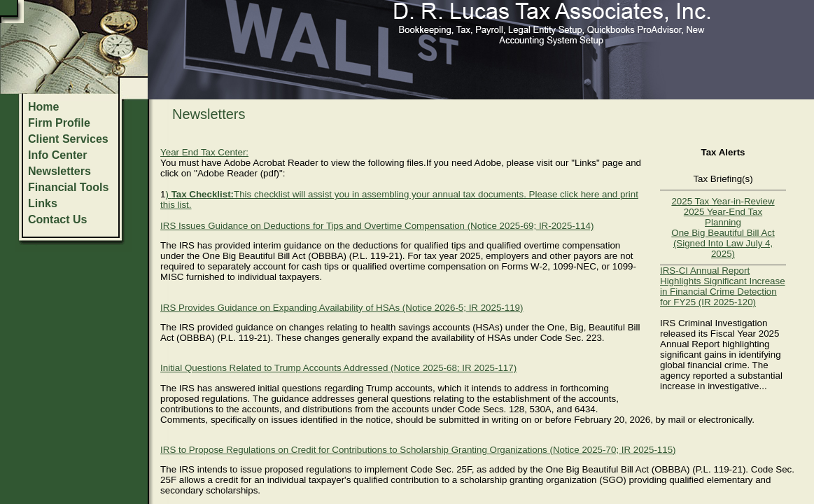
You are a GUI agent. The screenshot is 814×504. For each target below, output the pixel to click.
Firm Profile (59, 123)
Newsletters (59, 171)
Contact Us (57, 219)
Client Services (68, 139)
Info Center (57, 155)
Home (43, 107)
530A (541, 409)
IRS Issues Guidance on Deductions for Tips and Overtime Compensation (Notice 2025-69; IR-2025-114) (377, 226)
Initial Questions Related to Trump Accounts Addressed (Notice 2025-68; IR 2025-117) (338, 368)
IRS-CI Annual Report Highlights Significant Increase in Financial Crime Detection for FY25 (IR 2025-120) (723, 286)
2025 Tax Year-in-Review (723, 201)
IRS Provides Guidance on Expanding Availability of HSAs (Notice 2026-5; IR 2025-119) (342, 308)
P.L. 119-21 (719, 469)
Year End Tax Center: (204, 152)
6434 (585, 409)
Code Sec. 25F (441, 469)
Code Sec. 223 (571, 338)
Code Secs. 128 (491, 409)
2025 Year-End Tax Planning (723, 217)
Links (43, 203)
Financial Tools (68, 187)
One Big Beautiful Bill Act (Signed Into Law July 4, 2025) (723, 243)
